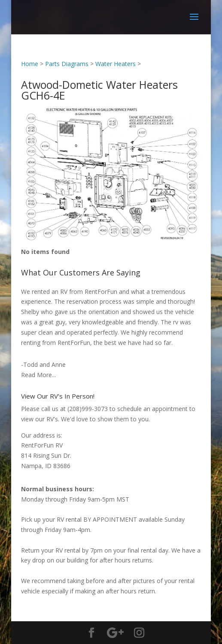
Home (30, 64)
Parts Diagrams (67, 64)
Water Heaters (116, 64)
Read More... (38, 375)
